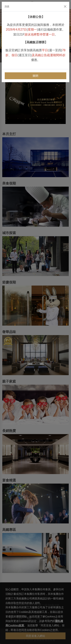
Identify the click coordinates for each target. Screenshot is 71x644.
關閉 (35, 76)
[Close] (65, 6)
